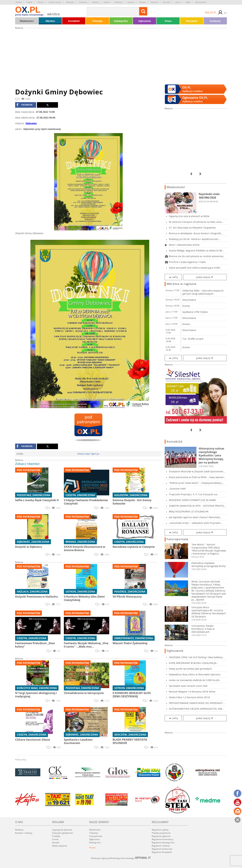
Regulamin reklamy (161, 846)
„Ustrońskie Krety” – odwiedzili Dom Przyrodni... (196, 523)
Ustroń (178, 2)
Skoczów (154, 2)
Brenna (19, 2)
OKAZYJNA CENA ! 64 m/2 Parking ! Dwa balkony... (197, 657)
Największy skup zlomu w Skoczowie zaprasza (195, 674)
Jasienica (118, 2)
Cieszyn (40, 2)
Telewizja (97, 21)
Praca (168, 21)
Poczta (92, 848)
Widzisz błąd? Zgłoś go (88, 454)
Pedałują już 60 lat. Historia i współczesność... (195, 239)
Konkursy (215, 21)
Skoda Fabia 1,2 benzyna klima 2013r (190, 697)
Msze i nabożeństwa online (184, 245)
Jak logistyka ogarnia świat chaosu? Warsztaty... (195, 517)
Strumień (167, 2)
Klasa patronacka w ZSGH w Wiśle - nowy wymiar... (197, 477)
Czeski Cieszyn (55, 2)
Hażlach (95, 2)
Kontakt (56, 843)
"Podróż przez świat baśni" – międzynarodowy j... (196, 483)
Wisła (188, 2)
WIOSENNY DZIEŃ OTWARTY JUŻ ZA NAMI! (193, 500)
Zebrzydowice (201, 2)
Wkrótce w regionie (182, 284)
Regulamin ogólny (160, 830)
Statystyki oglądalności (63, 833)
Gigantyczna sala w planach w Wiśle (189, 216)
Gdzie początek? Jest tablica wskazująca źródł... (195, 268)
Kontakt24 (74, 21)
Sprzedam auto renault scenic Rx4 (188, 686)
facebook (24, 105)
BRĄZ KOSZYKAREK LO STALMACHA (189, 511)
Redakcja (19, 830)
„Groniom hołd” (178, 489)
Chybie (29, 2)
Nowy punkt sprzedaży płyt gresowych (190, 669)
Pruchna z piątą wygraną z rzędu (187, 262)
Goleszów (83, 2)
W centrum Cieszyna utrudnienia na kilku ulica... (196, 222)
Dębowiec (70, 2)
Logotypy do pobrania (62, 830)
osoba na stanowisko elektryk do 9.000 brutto (194, 680)
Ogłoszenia (145, 21)
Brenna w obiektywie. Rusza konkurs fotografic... (196, 233)
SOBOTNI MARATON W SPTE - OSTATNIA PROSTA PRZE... (196, 506)
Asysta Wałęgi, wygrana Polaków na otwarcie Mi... (197, 250)
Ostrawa (142, 2)
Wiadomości (27, 21)
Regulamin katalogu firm (163, 843)
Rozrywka (192, 21)
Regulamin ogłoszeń (161, 836)
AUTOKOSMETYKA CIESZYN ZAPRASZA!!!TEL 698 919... (195, 709)
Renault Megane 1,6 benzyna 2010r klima (192, 692)
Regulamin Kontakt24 (162, 852)
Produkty (56, 836)
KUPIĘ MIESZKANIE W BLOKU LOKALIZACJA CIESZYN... (193, 663)
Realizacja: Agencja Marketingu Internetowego (121, 858)
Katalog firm (121, 21)
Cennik (55, 839)
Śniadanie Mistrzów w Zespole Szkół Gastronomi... (197, 471)
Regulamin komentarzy (163, 839)
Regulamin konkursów (162, 849)
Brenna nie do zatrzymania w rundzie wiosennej (196, 256)
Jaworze (130, 2)
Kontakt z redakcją (24, 833)
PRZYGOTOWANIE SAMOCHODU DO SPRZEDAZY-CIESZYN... (196, 703)
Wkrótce (50, 21)
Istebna (107, 2)
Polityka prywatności (161, 833)
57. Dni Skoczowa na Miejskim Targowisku (192, 228)
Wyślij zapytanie (60, 846)
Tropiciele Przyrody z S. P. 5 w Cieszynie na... (194, 494)
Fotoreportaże (177, 539)
